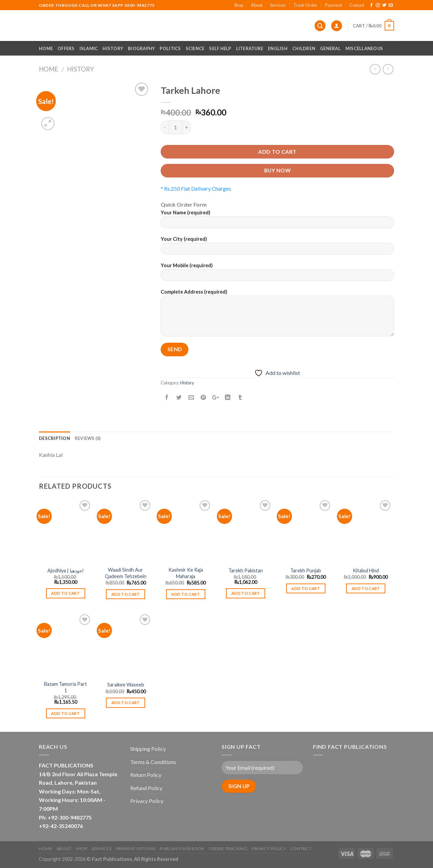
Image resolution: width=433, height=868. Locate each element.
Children (304, 48)
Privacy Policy (147, 801)
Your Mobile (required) (277, 274)
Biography (141, 48)
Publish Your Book (182, 849)
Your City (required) (277, 248)
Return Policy (146, 775)
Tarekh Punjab (306, 570)
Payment (334, 5)
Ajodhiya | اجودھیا (65, 570)
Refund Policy (146, 788)
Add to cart (277, 152)
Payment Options (136, 849)
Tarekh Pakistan (246, 570)
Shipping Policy (148, 749)
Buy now (277, 170)
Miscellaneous (364, 48)
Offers (66, 48)
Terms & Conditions (153, 762)
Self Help (220, 48)
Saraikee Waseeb (126, 685)
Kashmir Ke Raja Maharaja (186, 573)
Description (54, 438)
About (257, 5)
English (278, 48)
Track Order (305, 5)
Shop (239, 5)
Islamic (89, 48)
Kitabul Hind (366, 570)
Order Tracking (228, 849)
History (113, 48)
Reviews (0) (88, 438)
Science (195, 48)
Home (46, 48)
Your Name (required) (277, 221)
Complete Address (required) (277, 315)
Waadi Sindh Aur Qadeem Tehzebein (126, 573)
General (330, 48)
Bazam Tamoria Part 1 (65, 687)
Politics (170, 48)
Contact (357, 5)
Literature (250, 48)
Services (278, 5)
